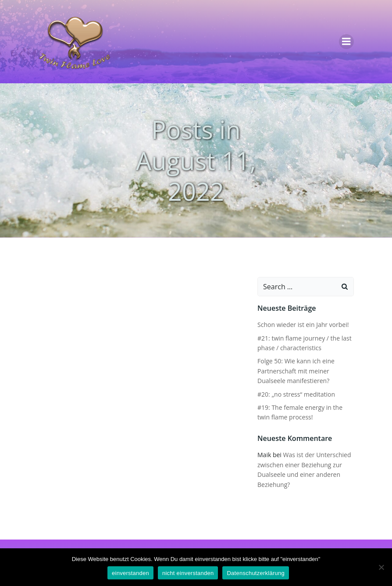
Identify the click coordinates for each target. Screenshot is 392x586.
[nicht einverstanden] (381, 567)
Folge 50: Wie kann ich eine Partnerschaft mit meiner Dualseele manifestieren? (296, 371)
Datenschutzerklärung (255, 573)
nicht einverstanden (188, 573)
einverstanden (130, 573)
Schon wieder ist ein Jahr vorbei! (303, 325)
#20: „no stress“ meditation (296, 394)
